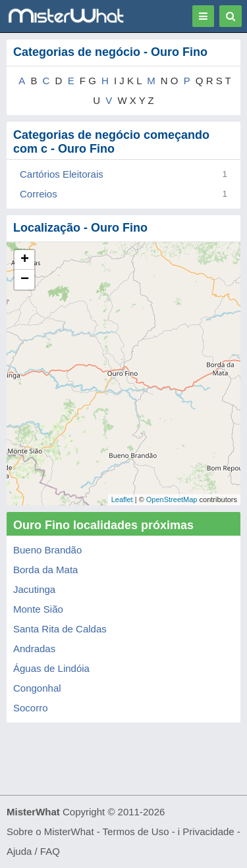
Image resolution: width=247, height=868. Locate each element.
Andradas (34, 649)
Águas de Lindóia (51, 668)
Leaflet (122, 499)
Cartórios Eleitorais (62, 174)
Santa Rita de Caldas (60, 629)
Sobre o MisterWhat (50, 831)
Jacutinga (34, 589)
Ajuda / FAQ (33, 851)
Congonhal (37, 688)
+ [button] (25, 260)
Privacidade (208, 831)
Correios (39, 194)
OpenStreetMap (172, 499)
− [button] (25, 280)
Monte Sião (38, 609)
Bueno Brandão (47, 550)
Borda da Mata (45, 570)
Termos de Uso (136, 831)
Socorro (31, 708)
